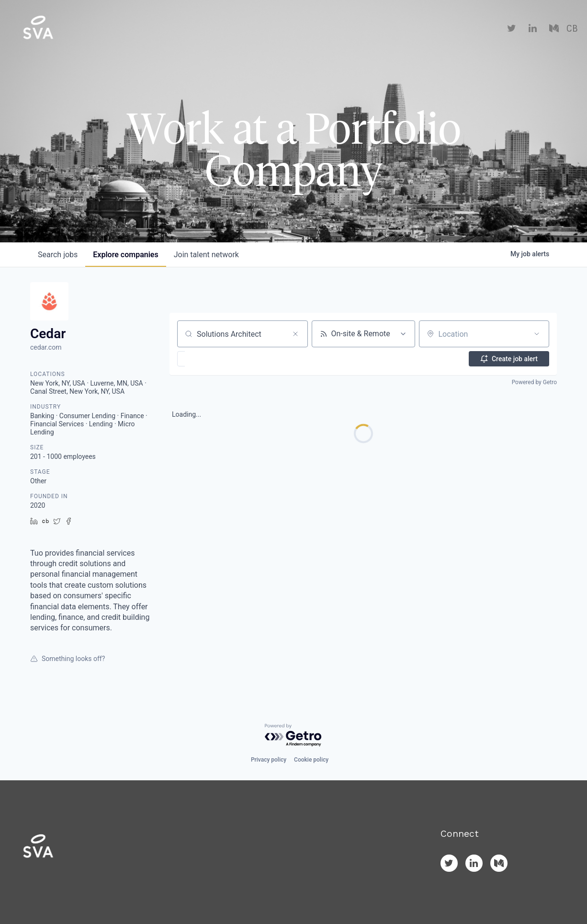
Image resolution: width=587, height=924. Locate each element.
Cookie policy (311, 760)
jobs (58, 255)
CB (572, 29)
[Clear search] (295, 334)
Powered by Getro (534, 382)
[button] (209, 359)
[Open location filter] (537, 334)
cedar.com (46, 347)
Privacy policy (269, 760)
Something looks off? (68, 659)
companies (125, 255)
